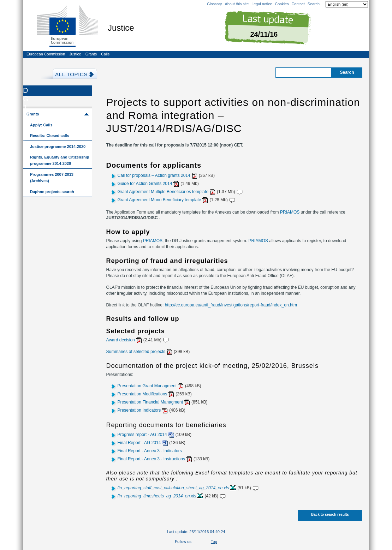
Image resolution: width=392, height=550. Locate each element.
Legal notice (262, 4)
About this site (237, 4)
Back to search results (330, 515)
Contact (298, 4)
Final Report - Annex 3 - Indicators (150, 451)
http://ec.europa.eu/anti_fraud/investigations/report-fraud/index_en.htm (231, 305)
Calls (105, 54)
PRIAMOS (290, 212)
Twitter (195, 542)
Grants (91, 54)
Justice (75, 54)
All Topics (71, 74)
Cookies (282, 4)
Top (214, 542)
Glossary (215, 4)
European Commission (46, 54)
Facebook (203, 542)
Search (314, 4)
